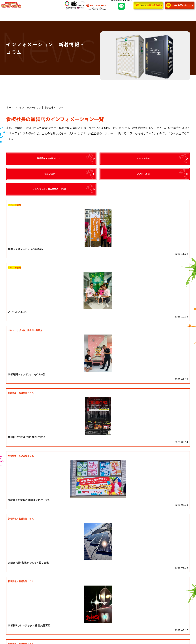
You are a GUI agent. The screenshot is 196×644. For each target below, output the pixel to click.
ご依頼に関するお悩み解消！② (63, 614)
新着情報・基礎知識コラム (145, 572)
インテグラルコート (18, 582)
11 (115, 397)
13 (128, 397)
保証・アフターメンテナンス (62, 596)
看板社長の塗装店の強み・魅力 (104, 572)
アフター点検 (139, 586)
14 (135, 397)
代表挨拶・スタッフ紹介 (101, 577)
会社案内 (93, 591)
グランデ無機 (14, 572)
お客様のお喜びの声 (18, 605)
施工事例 (12, 595)
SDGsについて (96, 586)
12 (121, 397)
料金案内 (52, 591)
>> (142, 397)
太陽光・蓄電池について (60, 586)
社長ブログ (138, 582)
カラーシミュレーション (20, 600)
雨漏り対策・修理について (61, 577)
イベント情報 (139, 577)
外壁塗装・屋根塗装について (62, 572)
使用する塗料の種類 (58, 619)
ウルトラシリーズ (16, 577)
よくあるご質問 (96, 582)
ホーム (10, 107)
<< (54, 397)
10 (108, 397)
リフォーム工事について (60, 582)
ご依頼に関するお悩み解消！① (63, 609)
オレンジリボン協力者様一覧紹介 (149, 591)
